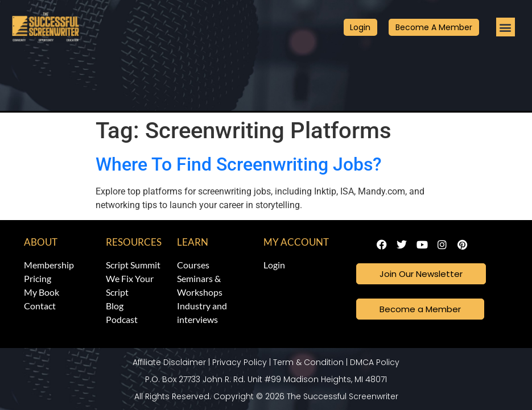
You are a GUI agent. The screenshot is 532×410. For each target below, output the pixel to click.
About (41, 242)
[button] (506, 27)
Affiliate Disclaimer (169, 362)
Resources (134, 242)
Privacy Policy (240, 362)
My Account (296, 242)
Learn (193, 242)
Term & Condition (308, 362)
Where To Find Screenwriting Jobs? (239, 164)
